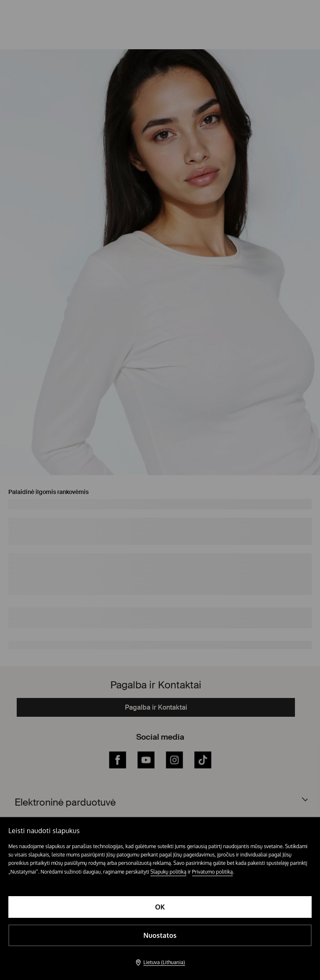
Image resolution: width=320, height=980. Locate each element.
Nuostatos (160, 935)
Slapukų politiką (168, 872)
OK (160, 907)
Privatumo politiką (213, 872)
